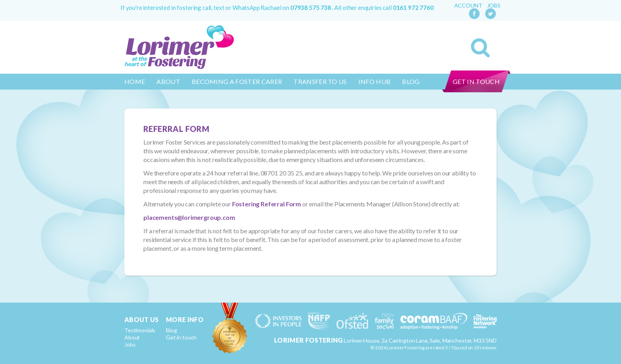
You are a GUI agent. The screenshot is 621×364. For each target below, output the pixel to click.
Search (480, 48)
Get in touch (476, 81)
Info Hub (375, 81)
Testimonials (140, 330)
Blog (411, 81)
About (168, 81)
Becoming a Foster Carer (237, 81)
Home (135, 81)
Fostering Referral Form (267, 204)
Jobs (494, 6)
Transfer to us (320, 81)
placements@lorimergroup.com (189, 217)
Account (468, 6)
